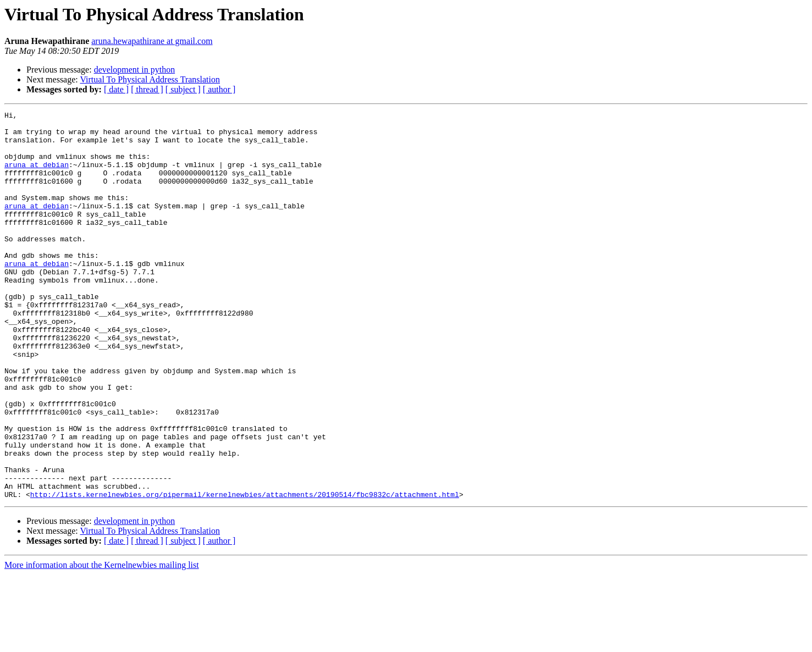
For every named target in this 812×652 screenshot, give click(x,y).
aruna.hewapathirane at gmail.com (152, 41)
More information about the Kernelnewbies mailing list (102, 642)
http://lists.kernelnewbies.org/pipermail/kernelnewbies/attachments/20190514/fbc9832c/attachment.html (245, 572)
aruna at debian (37, 176)
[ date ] (116, 89)
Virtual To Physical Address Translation (150, 79)
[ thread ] (147, 89)
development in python (135, 70)
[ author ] (219, 89)
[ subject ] (183, 89)
